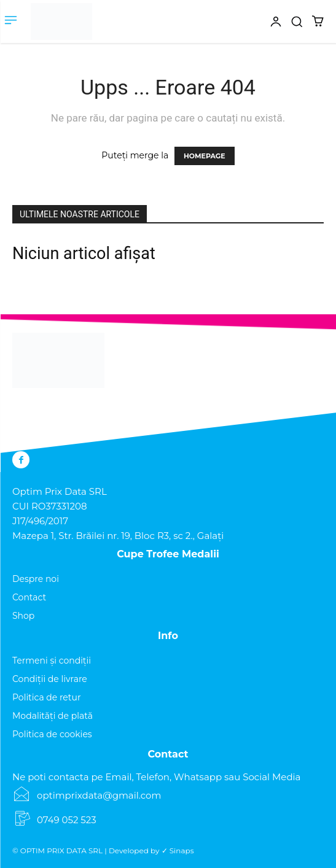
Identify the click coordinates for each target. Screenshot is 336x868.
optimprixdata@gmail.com (99, 795)
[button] (297, 21)
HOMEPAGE (205, 156)
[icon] (254, 29)
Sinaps (182, 851)
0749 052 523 (67, 820)
